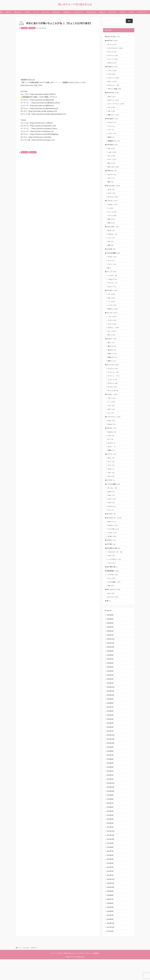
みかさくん (113, 102)
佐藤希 (111, 460)
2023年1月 (110, 796)
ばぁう (112, 82)
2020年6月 (110, 923)
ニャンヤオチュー (114, 571)
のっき (111, 266)
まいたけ (112, 395)
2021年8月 (110, 866)
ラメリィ (112, 269)
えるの (111, 568)
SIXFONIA (112, 147)
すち (111, 159)
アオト (111, 407)
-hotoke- (113, 208)
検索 (129, 21)
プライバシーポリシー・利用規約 (88, 974)
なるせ (111, 197)
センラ (111, 591)
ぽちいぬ (112, 517)
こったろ (112, 311)
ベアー (111, 132)
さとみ (112, 327)
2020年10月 (111, 907)
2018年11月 (111, 944)
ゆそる (111, 486)
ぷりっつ (113, 60)
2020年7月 (110, 919)
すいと (111, 471)
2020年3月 (110, 927)
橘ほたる (112, 353)
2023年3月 (110, 788)
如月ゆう (113, 315)
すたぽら (112, 296)
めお (111, 246)
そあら (111, 506)
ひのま (111, 479)
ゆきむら (111, 552)
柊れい (111, 350)
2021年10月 (111, 858)
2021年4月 (110, 882)
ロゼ (111, 109)
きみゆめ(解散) (114, 258)
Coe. (111, 300)
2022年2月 (110, 841)
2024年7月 (110, 722)
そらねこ (112, 262)
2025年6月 (110, 677)
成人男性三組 (112, 579)
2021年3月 (110, 886)
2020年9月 (110, 911)
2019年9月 (110, 931)
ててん (111, 242)
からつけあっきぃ (115, 48)
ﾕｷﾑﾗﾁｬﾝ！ (112, 456)
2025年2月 (110, 694)
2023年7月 (110, 771)
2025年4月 (110, 685)
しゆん (112, 71)
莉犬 (111, 342)
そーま (111, 128)
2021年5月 (110, 878)
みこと (112, 162)
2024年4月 (110, 735)
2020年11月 (111, 903)
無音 (111, 185)
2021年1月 (110, 894)
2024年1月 (110, 747)
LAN (111, 151)
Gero (111, 606)
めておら (111, 525)
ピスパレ (112, 464)
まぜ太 (112, 63)
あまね (111, 502)
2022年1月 (110, 845)
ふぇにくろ (112, 387)
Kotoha (112, 433)
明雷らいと (113, 117)
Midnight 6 (112, 121)
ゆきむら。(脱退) (114, 90)
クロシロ (112, 124)
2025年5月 (110, 681)
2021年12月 (111, 849)
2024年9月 (110, 714)
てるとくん (113, 79)
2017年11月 (111, 948)
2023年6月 (110, 776)
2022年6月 (110, 825)
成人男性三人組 (114, 560)
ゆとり (111, 181)
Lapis (112, 98)
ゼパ (111, 448)
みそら (111, 418)
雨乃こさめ (113, 170)
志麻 (111, 598)
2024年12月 (111, 702)
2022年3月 (110, 837)
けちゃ (112, 52)
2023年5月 (110, 780)
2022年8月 (110, 817)
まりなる (111, 452)
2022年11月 (111, 804)
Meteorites (113, 94)
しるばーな (112, 285)
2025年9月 (110, 665)
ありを (111, 235)
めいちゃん (113, 200)
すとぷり (112, 319)
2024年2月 (110, 743)
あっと (112, 45)
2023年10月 (111, 759)
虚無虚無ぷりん (114, 143)
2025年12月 (111, 653)
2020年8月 (110, 915)
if (111, 212)
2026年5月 (110, 632)
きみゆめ (111, 254)
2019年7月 (110, 935)
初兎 (111, 223)
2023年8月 (110, 767)
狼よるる (112, 357)
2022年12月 (111, 800)
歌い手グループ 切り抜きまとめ (75, 4)
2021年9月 (110, 862)
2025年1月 (110, 698)
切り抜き (111, 556)
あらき (111, 193)
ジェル (112, 330)
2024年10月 (111, 710)
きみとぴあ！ (113, 231)
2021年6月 (110, 874)
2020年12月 (111, 899)
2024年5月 (110, 730)
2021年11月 (111, 853)
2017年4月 (110, 952)
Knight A (112, 67)
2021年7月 (110, 870)
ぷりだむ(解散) (114, 494)
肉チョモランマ (114, 602)
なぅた (111, 475)
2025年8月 (110, 669)
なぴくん (112, 510)
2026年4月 (110, 636)
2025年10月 (111, 661)
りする (111, 575)
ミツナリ (112, 136)
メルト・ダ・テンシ (116, 105)
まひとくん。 (113, 86)
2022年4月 (110, 833)
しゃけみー (112, 281)
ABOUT (60, 974)
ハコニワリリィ (114, 425)
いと (111, 410)
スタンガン (112, 288)
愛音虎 (111, 139)
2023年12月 (111, 751)
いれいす (112, 204)
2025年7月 (110, 673)
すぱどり (112, 346)
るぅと (112, 338)
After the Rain (114, 37)
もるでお (112, 178)
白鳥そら (112, 361)
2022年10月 (111, 808)
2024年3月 (110, 739)
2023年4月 (110, 784)
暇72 (111, 166)
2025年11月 (111, 657)
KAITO (112, 533)
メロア (111, 483)
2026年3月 (110, 640)
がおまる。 (112, 239)
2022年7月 (110, 821)
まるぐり (112, 292)
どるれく (112, 403)
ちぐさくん (113, 56)
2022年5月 (110, 829)
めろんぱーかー (114, 529)
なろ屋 (112, 548)
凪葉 (111, 250)
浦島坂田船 (113, 583)
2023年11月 (111, 755)
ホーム (54, 974)
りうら (112, 220)
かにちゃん (113, 376)
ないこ (112, 216)
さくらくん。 (113, 380)
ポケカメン (32, 28)
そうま (111, 75)
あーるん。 (112, 498)
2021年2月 (110, 890)
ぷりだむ (111, 490)
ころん (112, 323)
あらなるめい (114, 189)
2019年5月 (110, 939)
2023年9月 (110, 763)
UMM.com (112, 174)
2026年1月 (110, 649)
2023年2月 (110, 792)
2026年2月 (110, 644)
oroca (111, 445)
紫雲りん (112, 368)
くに (111, 308)
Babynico (112, 441)
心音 (111, 113)
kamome (113, 537)
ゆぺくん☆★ (113, 399)
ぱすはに (112, 437)
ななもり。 (113, 334)
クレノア (112, 277)
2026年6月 (110, 628)
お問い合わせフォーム (70, 974)
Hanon (111, 429)
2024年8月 (110, 718)
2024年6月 (110, 726)
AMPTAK (112, 41)
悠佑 (111, 227)
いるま (112, 155)
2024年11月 (111, 706)
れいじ (111, 521)
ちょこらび (24, 28)
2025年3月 (110, 689)
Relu (111, 304)
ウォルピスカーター (115, 564)
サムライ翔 (113, 540)
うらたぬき (113, 587)
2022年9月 (110, 812)
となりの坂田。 (114, 594)
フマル (111, 414)
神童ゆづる (112, 365)
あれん (111, 468)
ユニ (111, 422)
